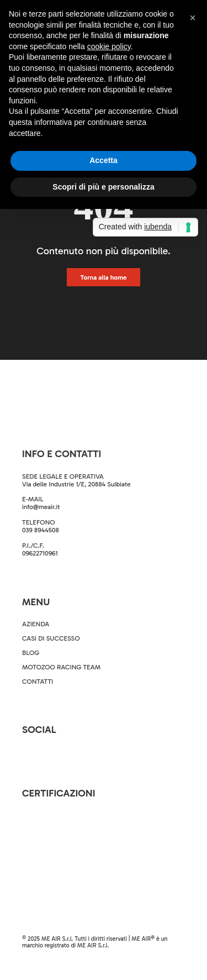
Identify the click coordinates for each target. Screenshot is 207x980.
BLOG (31, 653)
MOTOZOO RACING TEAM (61, 667)
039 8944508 (41, 530)
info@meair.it (41, 507)
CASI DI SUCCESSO (51, 638)
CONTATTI (38, 682)
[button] (193, 18)
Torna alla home (104, 277)
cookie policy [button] (109, 46)
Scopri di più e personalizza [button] (103, 187)
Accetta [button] (104, 160)
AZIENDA (36, 624)
